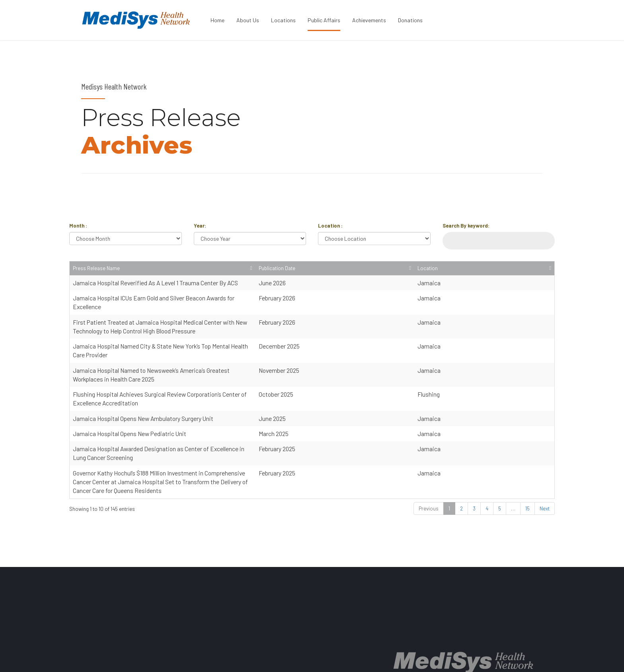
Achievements (369, 20)
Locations (283, 20)
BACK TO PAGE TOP (515, 658)
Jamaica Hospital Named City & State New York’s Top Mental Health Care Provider (178, 336)
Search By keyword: (466, 226)
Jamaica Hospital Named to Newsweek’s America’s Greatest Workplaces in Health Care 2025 (193, 351)
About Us (248, 20)
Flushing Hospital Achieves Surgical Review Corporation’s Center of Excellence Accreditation (193, 366)
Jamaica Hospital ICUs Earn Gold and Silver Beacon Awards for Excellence (168, 305)
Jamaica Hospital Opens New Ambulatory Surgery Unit (143, 381)
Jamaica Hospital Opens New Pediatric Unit (130, 396)
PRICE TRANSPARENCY (418, 658)
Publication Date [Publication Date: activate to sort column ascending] (487, 272)
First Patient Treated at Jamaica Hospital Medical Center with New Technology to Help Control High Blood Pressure (222, 320)
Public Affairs (324, 20)
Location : (330, 226)
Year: (200, 226)
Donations (410, 20)
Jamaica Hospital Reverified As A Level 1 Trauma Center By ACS (155, 290)
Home (217, 20)
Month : (78, 226)
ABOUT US (335, 658)
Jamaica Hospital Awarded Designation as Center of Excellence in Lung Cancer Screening (189, 412)
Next (545, 454)
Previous (429, 454)
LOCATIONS (369, 658)
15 (527, 454)
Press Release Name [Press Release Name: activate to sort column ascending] (96, 276)
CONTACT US (469, 658)
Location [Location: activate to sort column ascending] (532, 276)
